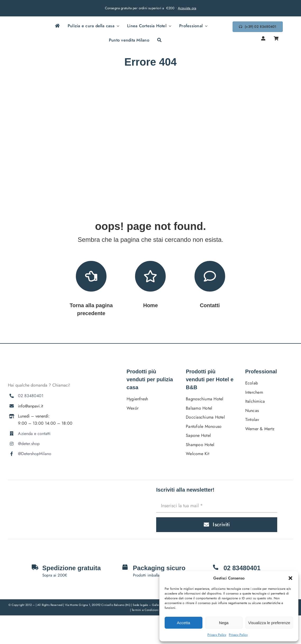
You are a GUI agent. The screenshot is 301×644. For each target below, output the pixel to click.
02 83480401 (31, 396)
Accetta (183, 623)
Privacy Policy (217, 635)
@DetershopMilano (35, 454)
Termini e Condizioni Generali (151, 610)
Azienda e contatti (34, 434)
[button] (290, 578)
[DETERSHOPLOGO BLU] (27, 30)
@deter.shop (29, 444)
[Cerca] (159, 40)
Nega (224, 623)
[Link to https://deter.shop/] (150, 276)
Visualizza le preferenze (269, 623)
